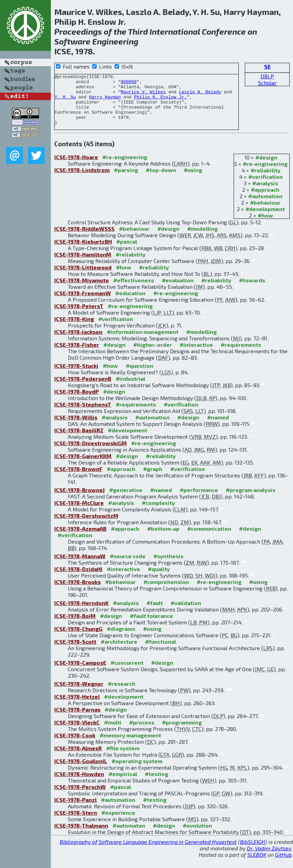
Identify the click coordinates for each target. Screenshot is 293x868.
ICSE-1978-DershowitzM (86, 526)
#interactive (196, 355)
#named (218, 427)
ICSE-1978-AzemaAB (80, 539)
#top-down (161, 180)
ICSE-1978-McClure (79, 513)
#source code (128, 566)
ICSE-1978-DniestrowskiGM (91, 453)
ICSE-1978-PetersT (79, 316)
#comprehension (166, 592)
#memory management (130, 745)
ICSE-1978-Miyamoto (82, 290)
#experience (118, 823)
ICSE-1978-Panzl (75, 810)
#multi (113, 732)
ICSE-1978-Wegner (79, 694)
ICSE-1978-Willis (76, 427)
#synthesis (168, 566)
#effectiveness (134, 290)
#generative (126, 500)
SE (267, 66)
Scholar (267, 83)
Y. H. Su (65, 102)
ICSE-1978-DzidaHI (78, 579)
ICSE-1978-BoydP (76, 402)
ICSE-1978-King (74, 329)
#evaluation (178, 290)
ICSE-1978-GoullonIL (81, 771)
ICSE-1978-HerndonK (81, 613)
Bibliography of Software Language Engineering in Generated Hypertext (148, 852)
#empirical (123, 784)
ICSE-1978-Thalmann (81, 836)
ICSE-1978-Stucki (76, 376)
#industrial (130, 389)
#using (193, 180)
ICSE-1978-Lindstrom (82, 180)
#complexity (158, 513)
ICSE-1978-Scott (75, 652)
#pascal (127, 252)
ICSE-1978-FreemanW (83, 303)
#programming (182, 732)
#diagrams (121, 639)
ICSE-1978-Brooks (77, 592)
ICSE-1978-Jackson (78, 342)
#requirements (241, 355)
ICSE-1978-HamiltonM (83, 265)
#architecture (119, 652)
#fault (155, 613)
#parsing (126, 180)
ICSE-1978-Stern (76, 823)
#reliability (266, 180)
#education (130, 303)
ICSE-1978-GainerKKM (83, 466)
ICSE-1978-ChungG (78, 639)
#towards (252, 290)
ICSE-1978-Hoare (76, 167)
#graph (153, 479)
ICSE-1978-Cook (75, 745)
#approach (265, 200)
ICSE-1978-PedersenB (83, 389)
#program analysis (251, 500)
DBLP (267, 76)
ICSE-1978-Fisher (77, 355)
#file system (123, 758)
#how (265, 225)
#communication (209, 539)
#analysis (265, 193)
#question (140, 376)
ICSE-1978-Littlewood (83, 277)
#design (266, 167)
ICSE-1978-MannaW (80, 566)
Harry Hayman (105, 102)
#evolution (197, 836)
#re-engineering (265, 174)
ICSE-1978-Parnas (77, 720)
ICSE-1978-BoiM (75, 626)
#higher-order (153, 355)
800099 (129, 83)
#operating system (137, 771)
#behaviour (265, 213)
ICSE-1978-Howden (79, 784)
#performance (199, 500)
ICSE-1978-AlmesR (78, 758)
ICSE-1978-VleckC (77, 732)
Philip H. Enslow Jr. (160, 102)
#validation (186, 613)
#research (122, 694)
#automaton (129, 836)
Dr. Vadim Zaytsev (269, 858)
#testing (157, 784)
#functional (161, 652)
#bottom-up (163, 539)
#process (142, 732)
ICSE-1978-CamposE (80, 673)
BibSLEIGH (253, 852)
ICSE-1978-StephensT (83, 414)
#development (265, 219)
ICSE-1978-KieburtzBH (83, 252)
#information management (143, 342)
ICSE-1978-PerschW (80, 797)
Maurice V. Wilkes (143, 96)
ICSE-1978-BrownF (78, 479)
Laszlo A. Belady (200, 96)
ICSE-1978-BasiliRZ (79, 440)
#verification (266, 187)
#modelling (202, 239)
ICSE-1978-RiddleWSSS (84, 239)
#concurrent (127, 673)
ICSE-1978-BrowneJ (80, 500)
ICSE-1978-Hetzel (77, 707)
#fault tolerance (151, 626)
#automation (265, 206)
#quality (159, 579)
